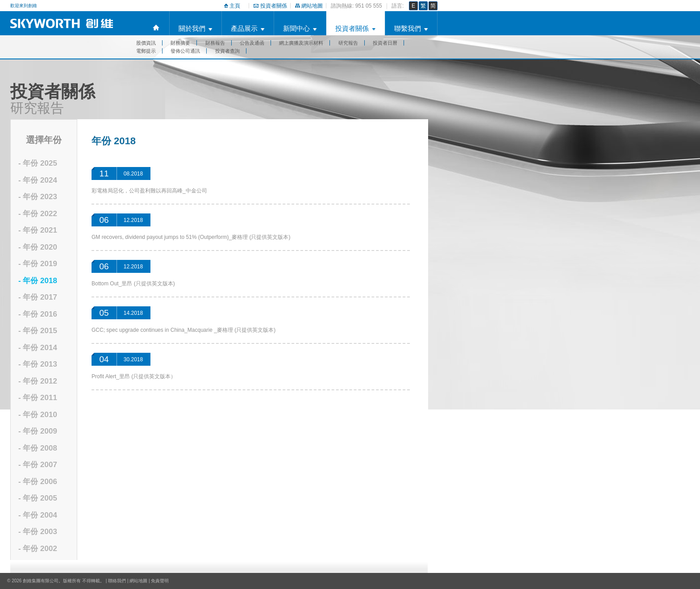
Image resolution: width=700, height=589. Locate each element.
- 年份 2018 (38, 281)
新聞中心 (296, 28)
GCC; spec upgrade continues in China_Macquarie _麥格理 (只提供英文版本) (183, 330)
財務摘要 (180, 43)
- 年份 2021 (38, 230)
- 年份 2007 (38, 465)
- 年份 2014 (38, 348)
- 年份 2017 (38, 297)
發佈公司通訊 (185, 51)
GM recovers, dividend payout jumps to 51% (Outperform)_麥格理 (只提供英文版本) (191, 237)
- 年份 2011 (38, 398)
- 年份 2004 (38, 515)
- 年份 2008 (38, 448)
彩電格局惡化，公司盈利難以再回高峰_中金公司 (149, 191)
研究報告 (348, 43)
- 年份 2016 (38, 314)
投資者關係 (274, 6)
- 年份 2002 (38, 549)
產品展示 (244, 28)
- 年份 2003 (38, 532)
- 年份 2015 (38, 331)
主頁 (235, 6)
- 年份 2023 (38, 197)
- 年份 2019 (38, 264)
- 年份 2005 (38, 498)
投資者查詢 (227, 51)
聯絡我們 (117, 581)
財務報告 (215, 43)
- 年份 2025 (38, 163)
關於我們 (192, 28)
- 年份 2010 (38, 415)
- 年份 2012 (38, 381)
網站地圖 (312, 6)
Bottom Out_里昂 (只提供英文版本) (133, 284)
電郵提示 (146, 51)
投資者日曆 (385, 43)
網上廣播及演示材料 (301, 43)
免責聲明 (160, 581)
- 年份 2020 (38, 247)
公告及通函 (252, 43)
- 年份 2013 (38, 364)
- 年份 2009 (38, 431)
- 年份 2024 (38, 180)
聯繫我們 (408, 28)
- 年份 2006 (38, 482)
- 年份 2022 (38, 214)
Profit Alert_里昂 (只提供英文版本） (134, 376)
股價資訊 (146, 43)
